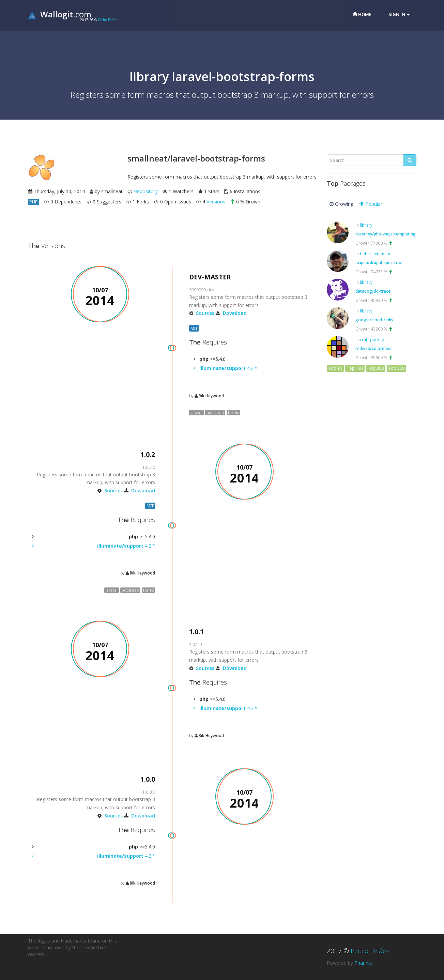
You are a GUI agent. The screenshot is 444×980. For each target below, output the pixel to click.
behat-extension (376, 254)
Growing (341, 204)
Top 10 (335, 368)
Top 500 (396, 368)
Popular (371, 204)
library (366, 225)
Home (362, 14)
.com (60, 14)
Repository (146, 191)
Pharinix (363, 963)
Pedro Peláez (108, 20)
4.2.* (228, 368)
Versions (216, 202)
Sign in (399, 14)
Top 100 (355, 368)
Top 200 (376, 368)
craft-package (373, 339)
